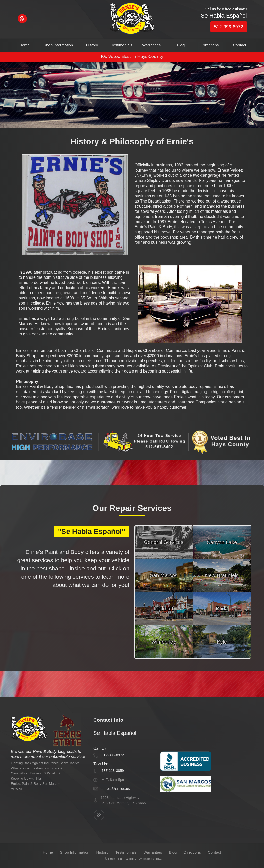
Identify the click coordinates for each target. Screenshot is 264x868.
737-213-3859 (113, 771)
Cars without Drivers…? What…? (35, 773)
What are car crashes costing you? (37, 768)
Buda (222, 609)
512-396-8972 (229, 27)
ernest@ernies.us (116, 789)
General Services (164, 542)
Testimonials (122, 45)
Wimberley (163, 642)
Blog (181, 45)
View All (17, 789)
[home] (132, 19)
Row (158, 859)
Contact (240, 45)
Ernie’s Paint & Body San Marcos (35, 784)
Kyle (222, 642)
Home (24, 45)
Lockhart (164, 609)
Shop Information (58, 45)
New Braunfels (222, 575)
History (92, 45)
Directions (210, 45)
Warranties (151, 45)
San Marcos (164, 575)
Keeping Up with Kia (26, 778)
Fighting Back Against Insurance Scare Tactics (45, 763)
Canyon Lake (222, 542)
